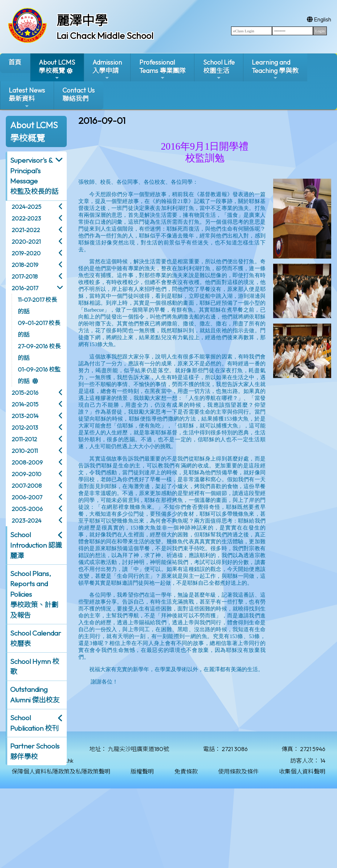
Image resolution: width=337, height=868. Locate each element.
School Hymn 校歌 (35, 667)
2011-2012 (24, 439)
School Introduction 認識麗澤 (36, 545)
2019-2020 (26, 253)
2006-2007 (27, 497)
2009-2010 (26, 474)
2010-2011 (25, 451)
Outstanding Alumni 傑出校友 (35, 695)
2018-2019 (25, 265)
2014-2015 (25, 404)
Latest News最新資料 (27, 98)
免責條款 (186, 771)
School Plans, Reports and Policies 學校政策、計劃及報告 (34, 594)
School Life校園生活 (219, 70)
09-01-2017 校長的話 (39, 329)
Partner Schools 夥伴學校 (35, 751)
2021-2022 (26, 230)
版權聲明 (142, 771)
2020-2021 (26, 242)
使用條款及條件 (238, 771)
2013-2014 (25, 416)
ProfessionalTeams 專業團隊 (163, 70)
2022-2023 (26, 218)
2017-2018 (25, 276)
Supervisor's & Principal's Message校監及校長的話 (34, 176)
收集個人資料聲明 (302, 771)
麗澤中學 (82, 20)
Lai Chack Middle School (105, 36)
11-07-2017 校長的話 (37, 305)
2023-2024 (26, 520)
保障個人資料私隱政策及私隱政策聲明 (61, 771)
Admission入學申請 (107, 70)
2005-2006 (27, 509)
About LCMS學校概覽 (57, 70)
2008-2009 (27, 462)
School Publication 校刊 (34, 723)
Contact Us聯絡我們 (79, 94)
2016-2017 (25, 288)
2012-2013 (25, 427)
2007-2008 (27, 486)
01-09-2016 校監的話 (39, 375)
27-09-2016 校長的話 (39, 352)
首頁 (15, 62)
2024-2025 (26, 207)
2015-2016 (25, 393)
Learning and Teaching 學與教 (275, 70)
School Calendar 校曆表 (36, 638)
